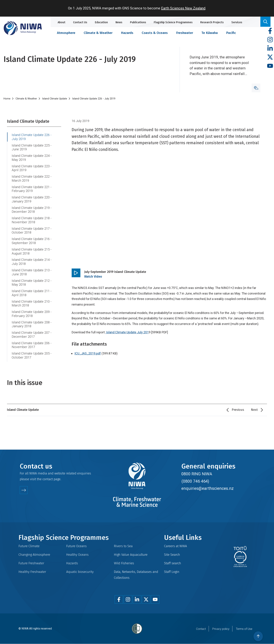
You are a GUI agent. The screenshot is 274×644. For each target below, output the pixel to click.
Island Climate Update (55, 99)
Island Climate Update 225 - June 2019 (32, 147)
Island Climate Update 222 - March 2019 (32, 179)
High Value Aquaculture (131, 555)
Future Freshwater (31, 563)
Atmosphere (66, 33)
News (119, 22)
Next (254, 410)
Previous (238, 410)
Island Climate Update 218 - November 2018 (32, 220)
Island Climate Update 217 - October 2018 (32, 231)
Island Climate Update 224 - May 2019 (32, 158)
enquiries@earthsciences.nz (208, 488)
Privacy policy (221, 629)
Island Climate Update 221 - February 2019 (32, 189)
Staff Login (172, 572)
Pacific (231, 33)
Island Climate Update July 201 (127, 332)
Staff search (173, 563)
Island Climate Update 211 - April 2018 (32, 293)
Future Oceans (76, 546)
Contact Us (80, 22)
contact (48, 479)
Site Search (172, 555)
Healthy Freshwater (32, 572)
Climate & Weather (98, 33)
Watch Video (93, 277)
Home (7, 99)
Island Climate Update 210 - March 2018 (32, 304)
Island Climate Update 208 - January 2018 (32, 324)
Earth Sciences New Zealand (183, 8)
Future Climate (29, 546)
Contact (201, 629)
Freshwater (185, 33)
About (62, 22)
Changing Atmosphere (34, 555)
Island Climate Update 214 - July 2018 (32, 262)
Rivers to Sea (123, 546)
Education (101, 22)
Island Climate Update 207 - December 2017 (32, 335)
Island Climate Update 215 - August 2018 (32, 251)
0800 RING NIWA (197, 474)
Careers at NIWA (176, 546)
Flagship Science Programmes (173, 22)
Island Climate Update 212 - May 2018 (32, 283)
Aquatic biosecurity (80, 572)
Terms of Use (244, 629)
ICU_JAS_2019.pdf (88, 353)
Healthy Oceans (77, 555)
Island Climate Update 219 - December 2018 (32, 210)
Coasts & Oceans (155, 33)
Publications (138, 22)
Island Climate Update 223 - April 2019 (32, 168)
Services (237, 22)
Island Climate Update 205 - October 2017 (32, 355)
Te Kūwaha (210, 33)
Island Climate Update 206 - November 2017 (32, 345)
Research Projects (212, 22)
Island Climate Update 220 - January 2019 (32, 199)
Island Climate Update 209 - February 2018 (32, 314)
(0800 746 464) (195, 481)
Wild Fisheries (124, 563)
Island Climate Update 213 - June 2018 (32, 272)
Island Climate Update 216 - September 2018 (32, 241)
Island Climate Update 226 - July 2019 (32, 137)
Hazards (127, 33)
